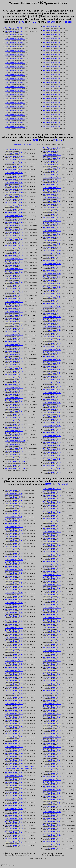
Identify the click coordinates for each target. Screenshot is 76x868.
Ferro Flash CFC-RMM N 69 (53, 107)
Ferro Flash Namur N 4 (13, 500)
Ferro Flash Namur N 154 (52, 644)
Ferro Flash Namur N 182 (52, 737)
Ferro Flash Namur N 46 (14, 641)
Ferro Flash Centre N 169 (14, 458)
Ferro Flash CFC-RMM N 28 (15, 55)
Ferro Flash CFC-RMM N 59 (53, 67)
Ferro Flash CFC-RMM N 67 (53, 98)
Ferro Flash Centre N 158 (14, 418)
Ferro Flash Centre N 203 (52, 254)
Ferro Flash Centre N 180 (52, 178)
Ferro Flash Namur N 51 (14, 658)
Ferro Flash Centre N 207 (52, 267)
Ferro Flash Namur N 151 (52, 634)
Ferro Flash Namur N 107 (52, 489)
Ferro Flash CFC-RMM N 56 (53, 55)
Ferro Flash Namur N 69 (14, 717)
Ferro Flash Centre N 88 (14, 186)
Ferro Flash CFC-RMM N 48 (15, 127)
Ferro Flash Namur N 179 (52, 727)
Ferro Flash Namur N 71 (14, 724)
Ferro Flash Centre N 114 (14, 272)
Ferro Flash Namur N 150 (52, 631)
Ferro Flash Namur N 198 (52, 783)
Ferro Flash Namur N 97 (14, 815)
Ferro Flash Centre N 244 (52, 390)
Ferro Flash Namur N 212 (52, 828)
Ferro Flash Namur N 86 (14, 779)
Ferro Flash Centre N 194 (52, 224)
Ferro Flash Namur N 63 (14, 697)
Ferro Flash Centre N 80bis (15, 160)
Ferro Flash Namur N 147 (52, 621)
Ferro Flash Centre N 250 (52, 409)
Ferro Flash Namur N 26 (14, 573)
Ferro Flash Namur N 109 (52, 495)
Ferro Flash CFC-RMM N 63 (53, 83)
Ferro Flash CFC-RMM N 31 (15, 63)
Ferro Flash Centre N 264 (52, 456)
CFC (21, 22)
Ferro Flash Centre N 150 (14, 391)
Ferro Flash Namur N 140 (52, 598)
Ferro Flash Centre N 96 (14, 213)
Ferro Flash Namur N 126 (52, 552)
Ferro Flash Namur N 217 (52, 845)
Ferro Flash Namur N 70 (14, 720)
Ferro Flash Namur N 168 (52, 691)
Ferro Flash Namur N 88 (14, 786)
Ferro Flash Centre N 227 (52, 333)
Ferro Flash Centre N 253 (52, 419)
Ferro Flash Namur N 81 (14, 757)
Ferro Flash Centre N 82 (14, 166)
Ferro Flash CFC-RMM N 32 (15, 67)
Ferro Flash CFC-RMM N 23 (15, 43)
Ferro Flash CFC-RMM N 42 (15, 103)
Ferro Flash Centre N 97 (14, 216)
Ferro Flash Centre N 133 (14, 335)
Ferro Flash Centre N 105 (14, 242)
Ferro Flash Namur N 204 (52, 803)
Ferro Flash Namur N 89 (14, 789)
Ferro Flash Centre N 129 (14, 322)
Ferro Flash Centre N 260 (52, 442)
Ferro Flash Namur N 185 (52, 747)
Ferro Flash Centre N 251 (52, 413)
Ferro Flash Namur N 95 (14, 809)
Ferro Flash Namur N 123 (52, 542)
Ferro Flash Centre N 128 (14, 318)
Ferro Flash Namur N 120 (52, 532)
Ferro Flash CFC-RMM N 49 (53, 27)
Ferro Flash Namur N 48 (14, 648)
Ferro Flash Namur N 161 (52, 667)
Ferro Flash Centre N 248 (52, 403)
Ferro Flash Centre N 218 (52, 304)
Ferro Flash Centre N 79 (14, 153)
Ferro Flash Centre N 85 (14, 176)
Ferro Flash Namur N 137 (52, 588)
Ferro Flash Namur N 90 (14, 792)
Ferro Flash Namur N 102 (14, 832)
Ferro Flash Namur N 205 (52, 806)
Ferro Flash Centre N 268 (52, 469)
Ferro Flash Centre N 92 (14, 199)
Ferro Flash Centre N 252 (52, 416)
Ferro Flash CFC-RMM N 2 (15, 31)
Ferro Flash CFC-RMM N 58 (53, 63)
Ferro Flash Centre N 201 (52, 247)
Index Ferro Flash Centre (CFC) (24, 144)
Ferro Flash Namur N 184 (52, 743)
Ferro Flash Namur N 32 (14, 593)
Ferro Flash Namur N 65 (14, 704)
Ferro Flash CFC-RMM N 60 (53, 71)
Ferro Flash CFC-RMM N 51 (53, 34)
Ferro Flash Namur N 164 (52, 677)
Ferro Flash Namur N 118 (52, 525)
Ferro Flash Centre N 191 (52, 214)
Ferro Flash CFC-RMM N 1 (15, 28)
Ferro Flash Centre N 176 (52, 165)
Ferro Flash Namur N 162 (52, 671)
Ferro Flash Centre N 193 (52, 221)
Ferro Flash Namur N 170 (52, 697)
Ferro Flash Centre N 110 (14, 259)
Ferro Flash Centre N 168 (14, 455)
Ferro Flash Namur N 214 (52, 835)
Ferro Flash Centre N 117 (14, 282)
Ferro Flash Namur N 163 (52, 674)
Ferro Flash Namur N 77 (14, 744)
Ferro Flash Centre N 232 (52, 350)
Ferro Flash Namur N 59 (14, 684)
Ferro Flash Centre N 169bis (15, 461)
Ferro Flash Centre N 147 (14, 381)
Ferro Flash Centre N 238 (52, 370)
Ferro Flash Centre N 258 (52, 436)
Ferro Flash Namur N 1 (13, 490)
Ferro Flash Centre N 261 (52, 446)
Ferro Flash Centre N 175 (52, 161)
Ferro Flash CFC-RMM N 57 (53, 58)
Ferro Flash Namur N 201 (52, 793)
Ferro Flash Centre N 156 (14, 411)
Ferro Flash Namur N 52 (14, 661)
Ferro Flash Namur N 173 (52, 707)
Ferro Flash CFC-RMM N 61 (53, 75)
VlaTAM (51, 22)
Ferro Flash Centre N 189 (52, 208)
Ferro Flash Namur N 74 (14, 734)
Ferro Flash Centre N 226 (52, 330)
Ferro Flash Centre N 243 (52, 386)
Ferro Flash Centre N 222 (52, 317)
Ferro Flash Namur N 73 (14, 730)
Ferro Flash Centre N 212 (52, 284)
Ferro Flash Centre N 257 (52, 433)
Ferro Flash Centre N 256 (52, 429)
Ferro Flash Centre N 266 (52, 462)
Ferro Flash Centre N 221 (52, 313)
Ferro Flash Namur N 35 (14, 603)
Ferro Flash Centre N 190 (52, 211)
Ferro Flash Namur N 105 (14, 842)
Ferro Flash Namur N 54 (14, 667)
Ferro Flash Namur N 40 (14, 621)
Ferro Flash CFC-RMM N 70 (53, 110)
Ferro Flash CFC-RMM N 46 (15, 119)
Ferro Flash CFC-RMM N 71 (53, 115)
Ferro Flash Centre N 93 (14, 203)
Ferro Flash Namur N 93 (14, 802)
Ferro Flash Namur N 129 (52, 562)
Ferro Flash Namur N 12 (14, 527)
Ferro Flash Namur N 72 (14, 727)
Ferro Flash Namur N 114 (52, 512)
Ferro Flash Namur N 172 (52, 704)
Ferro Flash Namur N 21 (14, 557)
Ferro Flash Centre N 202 (52, 251)
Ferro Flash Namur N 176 (52, 717)
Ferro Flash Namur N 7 (13, 510)
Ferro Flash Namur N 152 (52, 638)
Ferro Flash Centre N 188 (52, 204)
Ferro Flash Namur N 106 (14, 845)
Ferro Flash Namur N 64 (14, 701)
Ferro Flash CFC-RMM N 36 (15, 83)
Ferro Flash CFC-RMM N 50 (53, 31)
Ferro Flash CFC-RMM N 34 (15, 75)
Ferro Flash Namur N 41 (14, 624)
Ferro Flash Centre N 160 (14, 424)
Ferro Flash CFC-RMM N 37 (15, 87)
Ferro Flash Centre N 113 (14, 269)
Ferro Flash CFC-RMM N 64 (53, 87)
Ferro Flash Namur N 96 (14, 812)
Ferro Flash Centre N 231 (52, 347)
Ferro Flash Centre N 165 (14, 445)
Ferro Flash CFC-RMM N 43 (15, 107)
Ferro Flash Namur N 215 (52, 838)
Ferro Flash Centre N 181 (52, 181)
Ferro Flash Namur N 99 (14, 822)
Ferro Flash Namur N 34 (14, 600)
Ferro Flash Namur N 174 (52, 710)
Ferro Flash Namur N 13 (14, 530)
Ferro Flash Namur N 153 (52, 641)
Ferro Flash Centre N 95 (14, 209)
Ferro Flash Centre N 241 (52, 380)
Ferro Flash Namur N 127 (52, 555)
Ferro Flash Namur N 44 (14, 634)
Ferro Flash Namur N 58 (14, 681)
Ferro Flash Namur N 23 (14, 563)
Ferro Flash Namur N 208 (52, 815)
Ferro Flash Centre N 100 (14, 226)
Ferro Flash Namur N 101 (14, 829)
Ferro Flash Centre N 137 (14, 348)
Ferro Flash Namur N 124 (52, 545)
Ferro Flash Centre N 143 (14, 368)
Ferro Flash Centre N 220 (52, 310)
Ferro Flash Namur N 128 (52, 558)
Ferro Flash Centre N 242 (52, 383)
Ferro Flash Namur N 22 (14, 560)
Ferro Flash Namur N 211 (52, 825)
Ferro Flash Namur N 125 (52, 548)
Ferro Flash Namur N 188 (52, 757)
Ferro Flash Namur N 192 (52, 763)
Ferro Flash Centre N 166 (14, 448)
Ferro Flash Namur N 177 (52, 720)
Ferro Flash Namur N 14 (14, 533)
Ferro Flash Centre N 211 (52, 280)
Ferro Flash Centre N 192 (52, 218)
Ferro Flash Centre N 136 (14, 345)
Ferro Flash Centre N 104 (14, 239)
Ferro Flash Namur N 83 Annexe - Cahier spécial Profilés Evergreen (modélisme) (20, 768)
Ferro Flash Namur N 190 (52, 760)
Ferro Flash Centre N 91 (14, 196)
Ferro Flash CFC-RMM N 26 (15, 51)
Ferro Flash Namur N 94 (14, 806)
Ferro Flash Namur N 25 (14, 570)
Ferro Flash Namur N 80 (14, 753)
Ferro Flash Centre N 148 (14, 384)
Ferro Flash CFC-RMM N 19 (15, 35)
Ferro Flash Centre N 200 (52, 244)
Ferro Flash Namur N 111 (52, 502)
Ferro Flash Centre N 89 (14, 189)
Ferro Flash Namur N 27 (14, 576)
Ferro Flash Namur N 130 (52, 565)
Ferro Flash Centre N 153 (14, 401)
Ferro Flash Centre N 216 (52, 297)
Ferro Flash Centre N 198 (52, 237)
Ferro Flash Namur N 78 (14, 747)
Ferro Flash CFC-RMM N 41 (15, 99)
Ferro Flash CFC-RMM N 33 (15, 71)
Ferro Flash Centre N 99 (14, 222)
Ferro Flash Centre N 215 (52, 294)
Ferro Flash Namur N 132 (52, 571)
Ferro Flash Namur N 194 (52, 770)
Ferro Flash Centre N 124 (14, 305)
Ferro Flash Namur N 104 (14, 839)
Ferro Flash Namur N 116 (52, 519)
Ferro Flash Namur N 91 (14, 796)
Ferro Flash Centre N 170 (14, 465)
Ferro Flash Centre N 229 (52, 340)
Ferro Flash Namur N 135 (52, 581)
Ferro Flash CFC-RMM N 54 (53, 46)
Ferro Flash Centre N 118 (14, 285)
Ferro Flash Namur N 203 (52, 800)
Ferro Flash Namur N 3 (13, 497)
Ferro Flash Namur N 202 (52, 796)
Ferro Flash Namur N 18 (14, 547)
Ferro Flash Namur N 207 (52, 812)
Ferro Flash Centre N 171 (52, 148)
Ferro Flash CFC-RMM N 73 (53, 123)
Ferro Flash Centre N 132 (14, 332)
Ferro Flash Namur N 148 (52, 624)
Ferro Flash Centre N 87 (14, 183)
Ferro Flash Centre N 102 (14, 232)
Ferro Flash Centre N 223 (52, 320)
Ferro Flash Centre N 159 (14, 421)
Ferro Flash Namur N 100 (14, 825)
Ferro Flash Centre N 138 (14, 351)
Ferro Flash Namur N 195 (52, 773)
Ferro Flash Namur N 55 (14, 671)
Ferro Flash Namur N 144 (52, 611)
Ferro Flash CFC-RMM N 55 (53, 51)
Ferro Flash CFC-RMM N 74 (53, 127)
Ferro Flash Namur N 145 (52, 615)
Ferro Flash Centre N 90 (14, 193)
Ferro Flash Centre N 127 (14, 315)
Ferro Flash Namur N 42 (14, 628)
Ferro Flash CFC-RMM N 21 (15, 39)
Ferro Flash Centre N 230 (52, 343)
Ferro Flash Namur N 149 (52, 628)
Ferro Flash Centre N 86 (14, 179)
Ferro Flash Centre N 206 (52, 264)
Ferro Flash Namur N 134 (52, 578)
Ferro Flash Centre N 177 (52, 168)
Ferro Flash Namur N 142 (52, 605)
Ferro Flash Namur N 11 (14, 524)
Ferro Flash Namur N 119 (52, 528)
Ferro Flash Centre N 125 (14, 308)
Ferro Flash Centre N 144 (14, 371)
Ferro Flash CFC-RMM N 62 (53, 79)
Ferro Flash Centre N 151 (14, 394)
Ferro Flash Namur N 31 (14, 590)
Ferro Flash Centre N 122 (14, 299)
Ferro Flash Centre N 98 (14, 219)
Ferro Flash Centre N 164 (14, 437)
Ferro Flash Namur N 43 (14, 631)
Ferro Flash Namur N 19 (14, 550)
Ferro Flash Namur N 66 (14, 707)
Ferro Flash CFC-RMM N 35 (15, 79)
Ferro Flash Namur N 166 (52, 684)
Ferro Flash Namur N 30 (14, 586)
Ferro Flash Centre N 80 (14, 156)
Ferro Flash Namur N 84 (14, 772)
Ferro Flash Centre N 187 (52, 201)
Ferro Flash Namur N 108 (52, 492)
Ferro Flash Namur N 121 (52, 535)
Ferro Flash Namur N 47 (14, 644)
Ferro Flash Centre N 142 (14, 365)
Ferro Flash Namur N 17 (14, 543)
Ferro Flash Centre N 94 (14, 206)
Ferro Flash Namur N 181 (52, 734)
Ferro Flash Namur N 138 (52, 591)
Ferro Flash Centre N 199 (52, 241)
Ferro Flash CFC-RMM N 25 (15, 47)
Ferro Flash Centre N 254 (52, 423)
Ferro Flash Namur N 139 (52, 595)
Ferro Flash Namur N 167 (52, 687)
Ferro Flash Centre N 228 (52, 337)
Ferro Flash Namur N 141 (52, 601)
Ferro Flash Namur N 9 (13, 517)
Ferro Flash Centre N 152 (14, 398)
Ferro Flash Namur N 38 (14, 613)
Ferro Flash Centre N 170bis (15, 469)
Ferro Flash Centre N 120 (14, 292)
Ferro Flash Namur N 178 (52, 724)
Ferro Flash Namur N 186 (52, 750)
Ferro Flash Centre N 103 (14, 236)
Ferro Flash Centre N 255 (52, 426)
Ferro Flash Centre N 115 (14, 275)
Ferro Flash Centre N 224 (52, 323)
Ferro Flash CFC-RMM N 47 (15, 123)
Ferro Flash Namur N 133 (52, 575)
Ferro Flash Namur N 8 (13, 514)
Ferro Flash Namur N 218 (52, 848)
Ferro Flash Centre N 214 (52, 290)
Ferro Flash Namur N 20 (14, 553)
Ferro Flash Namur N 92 (14, 799)
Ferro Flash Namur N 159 (52, 661)
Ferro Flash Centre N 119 (14, 289)
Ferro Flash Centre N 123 (14, 302)
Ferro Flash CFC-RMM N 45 (15, 115)
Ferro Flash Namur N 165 (52, 681)
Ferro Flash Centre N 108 (14, 252)
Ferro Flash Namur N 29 (14, 583)
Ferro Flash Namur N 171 (52, 700)
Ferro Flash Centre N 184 (52, 191)
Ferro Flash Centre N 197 (52, 234)
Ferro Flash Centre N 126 (14, 312)
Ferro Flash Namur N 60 (14, 687)
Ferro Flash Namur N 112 (52, 505)
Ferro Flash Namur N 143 (52, 608)
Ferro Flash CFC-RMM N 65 (53, 91)
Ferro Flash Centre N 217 (52, 300)
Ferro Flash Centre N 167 (14, 451)
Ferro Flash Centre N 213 (52, 287)
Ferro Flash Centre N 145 (14, 375)
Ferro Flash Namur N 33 (14, 596)
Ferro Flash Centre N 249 (52, 406)
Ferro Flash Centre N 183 (52, 188)
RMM (34, 22)
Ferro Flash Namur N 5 (13, 504)
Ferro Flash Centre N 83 (14, 170)
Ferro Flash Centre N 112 (14, 265)
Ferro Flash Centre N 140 (14, 358)
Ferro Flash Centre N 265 (52, 459)
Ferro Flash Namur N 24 (14, 566)
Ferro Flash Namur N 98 (14, 819)
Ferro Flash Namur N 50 (14, 654)
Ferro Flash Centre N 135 (14, 342)
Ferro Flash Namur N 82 (14, 760)
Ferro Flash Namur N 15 (14, 537)
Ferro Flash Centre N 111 (14, 262)
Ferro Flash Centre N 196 (52, 231)
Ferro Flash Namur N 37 (14, 609)
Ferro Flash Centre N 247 (52, 399)
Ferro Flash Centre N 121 (14, 295)
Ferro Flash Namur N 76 (14, 740)
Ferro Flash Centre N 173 (52, 155)
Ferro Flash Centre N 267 (52, 466)
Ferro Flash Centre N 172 (52, 151)
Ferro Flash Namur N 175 (52, 714)
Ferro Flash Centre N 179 (52, 175)
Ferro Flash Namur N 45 (14, 638)
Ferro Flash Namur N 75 (14, 737)
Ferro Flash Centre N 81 (14, 163)
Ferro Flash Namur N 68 (14, 714)
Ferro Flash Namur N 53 (14, 664)
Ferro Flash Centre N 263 (52, 452)
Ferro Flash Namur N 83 (14, 763)
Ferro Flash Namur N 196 (52, 777)
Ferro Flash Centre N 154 (14, 404)
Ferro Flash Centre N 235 (52, 360)
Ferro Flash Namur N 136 (52, 585)
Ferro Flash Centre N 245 (52, 393)
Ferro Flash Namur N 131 (52, 568)
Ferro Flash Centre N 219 (52, 307)
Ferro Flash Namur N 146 (52, 618)
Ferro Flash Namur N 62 (14, 694)
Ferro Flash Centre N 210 (52, 277)
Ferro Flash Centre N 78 (14, 150)
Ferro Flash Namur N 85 (14, 776)
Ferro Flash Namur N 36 (14, 606)
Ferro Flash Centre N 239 (52, 373)
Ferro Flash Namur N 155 (52, 648)
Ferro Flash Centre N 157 (14, 414)
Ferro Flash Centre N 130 (14, 325)
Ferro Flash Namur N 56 (14, 674)
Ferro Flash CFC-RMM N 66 (53, 95)
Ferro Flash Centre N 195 (52, 227)
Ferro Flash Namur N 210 (52, 822)
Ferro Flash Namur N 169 (52, 694)
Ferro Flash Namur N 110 (52, 499)
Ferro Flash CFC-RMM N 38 (15, 91)
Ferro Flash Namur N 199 (52, 786)
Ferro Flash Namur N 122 (52, 538)
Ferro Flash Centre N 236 (52, 363)
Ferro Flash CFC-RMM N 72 (53, 119)
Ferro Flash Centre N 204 (52, 257)
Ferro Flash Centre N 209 (52, 274)
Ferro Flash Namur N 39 (14, 616)
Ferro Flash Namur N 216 (52, 842)
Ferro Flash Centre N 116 (14, 279)
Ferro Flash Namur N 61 (14, 691)
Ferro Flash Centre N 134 (14, 338)
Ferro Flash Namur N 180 (52, 730)
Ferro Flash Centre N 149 (14, 388)
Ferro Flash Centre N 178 (52, 171)
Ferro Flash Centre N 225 (52, 327)
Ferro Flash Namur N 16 (14, 540)
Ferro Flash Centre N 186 (52, 198)
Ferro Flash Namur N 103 (14, 835)
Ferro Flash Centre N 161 (14, 427)
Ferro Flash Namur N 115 (52, 515)
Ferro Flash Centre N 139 (14, 355)
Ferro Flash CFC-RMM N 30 (15, 59)
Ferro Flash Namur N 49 (14, 651)
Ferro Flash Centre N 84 (14, 173)
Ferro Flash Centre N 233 (52, 353)
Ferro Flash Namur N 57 (14, 677)
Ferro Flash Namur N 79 (14, 750)
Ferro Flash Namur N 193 (52, 767)
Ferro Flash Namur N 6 (13, 507)
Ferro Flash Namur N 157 (52, 654)
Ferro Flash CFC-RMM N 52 (53, 39)
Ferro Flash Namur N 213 (52, 832)
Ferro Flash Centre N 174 (52, 158)
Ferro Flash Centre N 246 (52, 396)
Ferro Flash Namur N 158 (52, 657)
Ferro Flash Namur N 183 (52, 740)
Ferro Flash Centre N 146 (14, 378)
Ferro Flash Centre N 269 (52, 472)
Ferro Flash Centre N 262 (52, 449)
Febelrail (67, 22)
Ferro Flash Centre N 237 (52, 366)
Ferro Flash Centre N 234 (52, 356)
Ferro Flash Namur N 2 (13, 494)
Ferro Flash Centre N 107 (14, 249)
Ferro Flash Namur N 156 (52, 651)
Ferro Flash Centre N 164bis (15, 441)
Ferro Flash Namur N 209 (52, 818)
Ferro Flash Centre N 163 (14, 434)
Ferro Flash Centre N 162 (14, 431)
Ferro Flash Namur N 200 (52, 790)
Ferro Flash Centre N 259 (52, 439)
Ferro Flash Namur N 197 (52, 780)
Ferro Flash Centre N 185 (52, 194)
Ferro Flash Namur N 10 (14, 520)
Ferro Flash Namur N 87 (14, 782)
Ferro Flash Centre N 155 (14, 408)
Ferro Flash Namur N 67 (14, 710)
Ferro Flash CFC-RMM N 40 (15, 95)
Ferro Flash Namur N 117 (52, 522)
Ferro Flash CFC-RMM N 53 (53, 43)
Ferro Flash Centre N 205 (52, 261)
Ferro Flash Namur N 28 (14, 580)
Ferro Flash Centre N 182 (52, 185)
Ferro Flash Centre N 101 (14, 229)
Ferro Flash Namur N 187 (52, 753)
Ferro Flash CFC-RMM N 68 (53, 103)
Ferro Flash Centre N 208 (52, 270)
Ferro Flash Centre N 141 (14, 361)
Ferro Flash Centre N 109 (14, 255)
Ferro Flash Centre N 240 (52, 376)
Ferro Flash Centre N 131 (14, 328)
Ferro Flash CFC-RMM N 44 (15, 111)
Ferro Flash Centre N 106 (14, 246)
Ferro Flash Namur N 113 (52, 509)
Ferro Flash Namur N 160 (52, 664)
